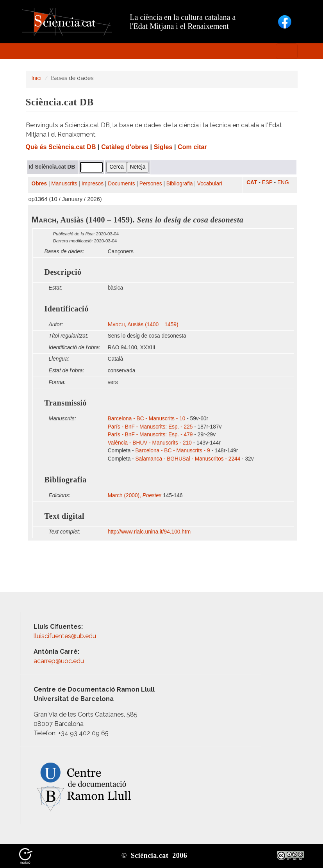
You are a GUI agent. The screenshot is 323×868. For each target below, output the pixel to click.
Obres (39, 184)
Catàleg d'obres (125, 147)
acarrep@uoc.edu (59, 661)
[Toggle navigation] (287, 51)
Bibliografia (180, 184)
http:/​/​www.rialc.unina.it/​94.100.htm (150, 532)
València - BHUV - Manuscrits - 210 (150, 443)
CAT (252, 182)
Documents (121, 184)
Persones (151, 184)
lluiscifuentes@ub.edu (66, 636)
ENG (283, 182)
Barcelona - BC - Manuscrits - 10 (147, 419)
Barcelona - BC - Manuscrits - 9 (172, 451)
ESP (267, 182)
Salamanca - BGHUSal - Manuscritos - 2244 (188, 459)
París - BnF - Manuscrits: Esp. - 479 (150, 435)
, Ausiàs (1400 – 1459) (143, 325)
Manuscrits (64, 184)
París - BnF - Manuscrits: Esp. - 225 (150, 427)
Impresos (93, 184)
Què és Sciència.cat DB (61, 147)
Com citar (192, 147)
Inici (37, 78)
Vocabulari (210, 184)
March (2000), (135, 495)
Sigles (163, 147)
